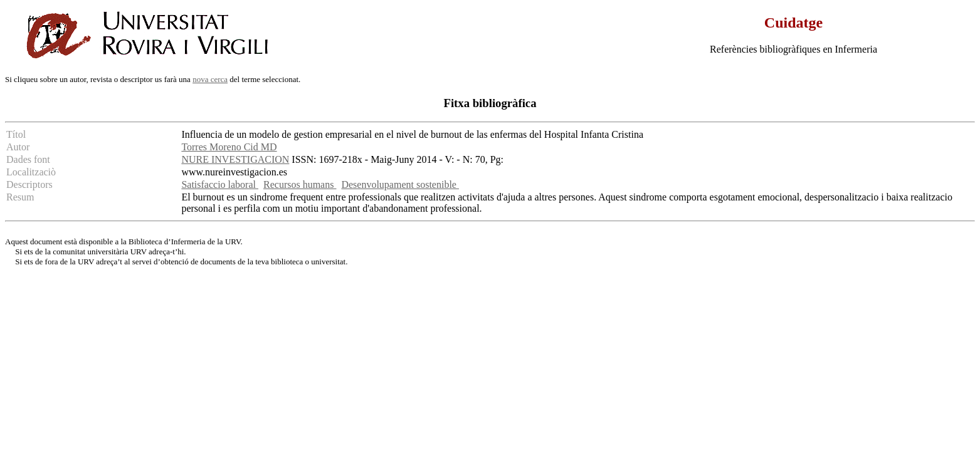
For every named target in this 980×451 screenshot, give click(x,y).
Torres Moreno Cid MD (229, 147)
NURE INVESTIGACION (235, 159)
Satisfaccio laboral (220, 184)
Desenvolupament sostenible (400, 184)
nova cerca (210, 79)
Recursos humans (300, 184)
